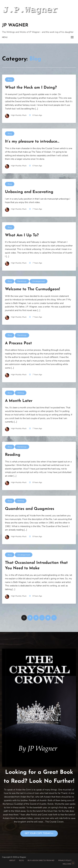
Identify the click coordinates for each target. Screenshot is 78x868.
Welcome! (67, 864)
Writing (21, 393)
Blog (10, 80)
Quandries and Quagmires (30, 509)
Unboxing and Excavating (29, 192)
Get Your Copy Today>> (39, 833)
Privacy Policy (65, 860)
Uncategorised (38, 281)
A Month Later (19, 401)
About (12, 860)
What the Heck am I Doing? (31, 88)
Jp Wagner (15, 25)
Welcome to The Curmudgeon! (32, 289)
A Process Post (18, 343)
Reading (13, 455)
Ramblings (22, 281)
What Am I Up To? (22, 235)
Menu (5, 37)
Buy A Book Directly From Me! (41, 860)
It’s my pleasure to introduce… (32, 142)
